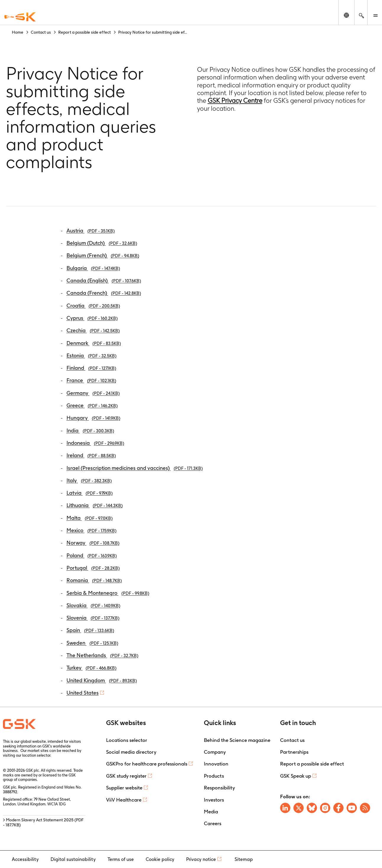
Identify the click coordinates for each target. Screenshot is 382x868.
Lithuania (95, 505)
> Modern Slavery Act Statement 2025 (43, 822)
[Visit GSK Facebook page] (338, 808)
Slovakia (93, 605)
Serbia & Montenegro (108, 593)
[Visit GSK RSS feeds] (365, 808)
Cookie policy (160, 859)
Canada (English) (104, 280)
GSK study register (126, 776)
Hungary (93, 418)
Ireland (91, 455)
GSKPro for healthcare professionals (147, 764)
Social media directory (131, 752)
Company (215, 752)
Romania (94, 580)
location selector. (37, 755)
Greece (92, 405)
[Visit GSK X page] (299, 808)
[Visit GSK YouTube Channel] (352, 808)
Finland (91, 368)
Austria (91, 231)
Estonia (91, 355)
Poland (92, 555)
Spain (90, 630)
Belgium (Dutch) (102, 243)
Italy (89, 480)
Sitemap (244, 859)
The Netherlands (102, 655)
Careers (213, 823)
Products (214, 776)
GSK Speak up (296, 776)
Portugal (93, 568)
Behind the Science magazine (237, 740)
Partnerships (294, 752)
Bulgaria (93, 268)
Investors (214, 800)
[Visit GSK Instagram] (325, 808)
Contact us (292, 740)
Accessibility (25, 859)
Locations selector (127, 740)
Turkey (91, 668)
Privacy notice (201, 859)
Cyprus (92, 318)
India (90, 430)
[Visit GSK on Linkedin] (285, 808)
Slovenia (93, 618)
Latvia (90, 493)
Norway (93, 543)
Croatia (93, 306)
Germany (93, 393)
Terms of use (121, 859)
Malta (90, 518)
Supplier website (124, 788)
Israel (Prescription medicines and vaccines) (135, 468)
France (91, 380)
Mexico (91, 530)
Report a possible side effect (312, 764)
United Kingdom (102, 680)
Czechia (93, 330)
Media (211, 812)
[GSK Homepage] (20, 17)
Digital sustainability (73, 859)
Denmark (94, 343)
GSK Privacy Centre (235, 100)
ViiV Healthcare (124, 800)
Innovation (216, 764)
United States (83, 693)
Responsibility (219, 788)
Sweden (92, 643)
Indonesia (95, 443)
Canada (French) (104, 293)
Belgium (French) (103, 255)
